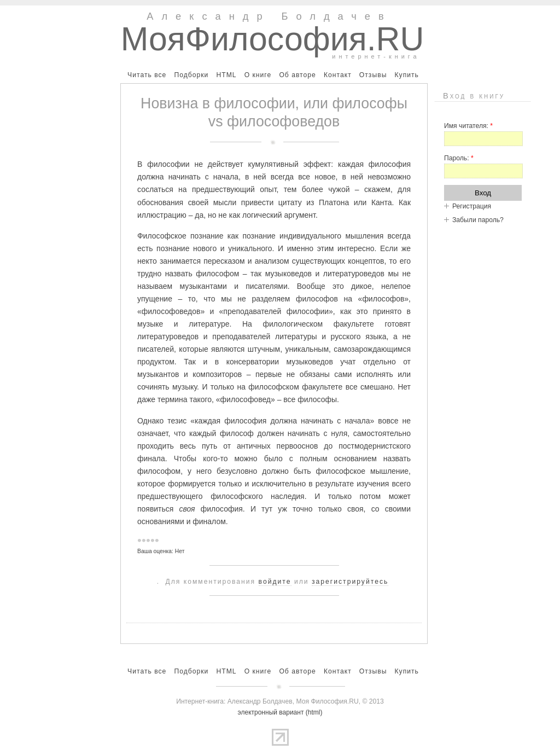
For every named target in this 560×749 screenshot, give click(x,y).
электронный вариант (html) (280, 712)
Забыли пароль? (478, 220)
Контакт (338, 75)
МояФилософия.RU (273, 39)
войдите (275, 582)
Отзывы (373, 75)
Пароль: (459, 158)
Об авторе (297, 75)
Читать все (147, 75)
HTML (226, 75)
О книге (258, 75)
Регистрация (472, 206)
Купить (406, 75)
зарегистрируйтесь (350, 582)
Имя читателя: (468, 126)
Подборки (191, 75)
